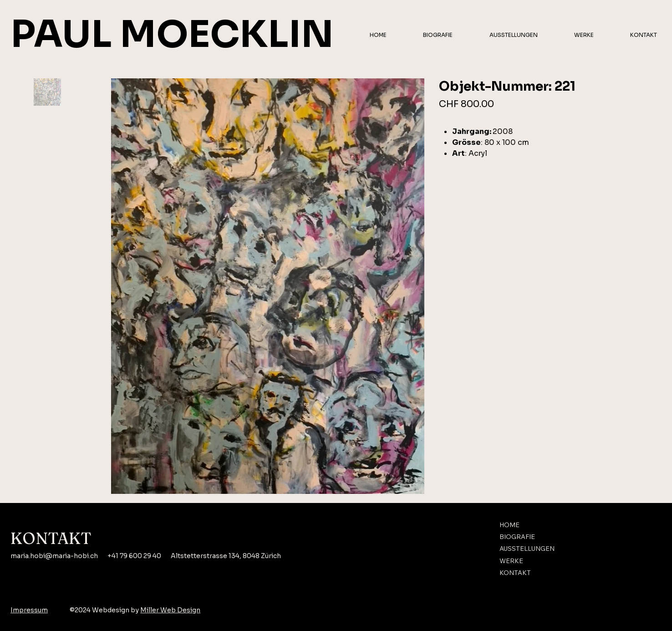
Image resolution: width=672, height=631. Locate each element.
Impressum (29, 610)
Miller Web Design (170, 610)
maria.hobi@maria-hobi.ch (54, 556)
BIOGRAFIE (517, 537)
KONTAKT (515, 573)
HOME (509, 525)
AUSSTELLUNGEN (527, 549)
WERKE (511, 561)
